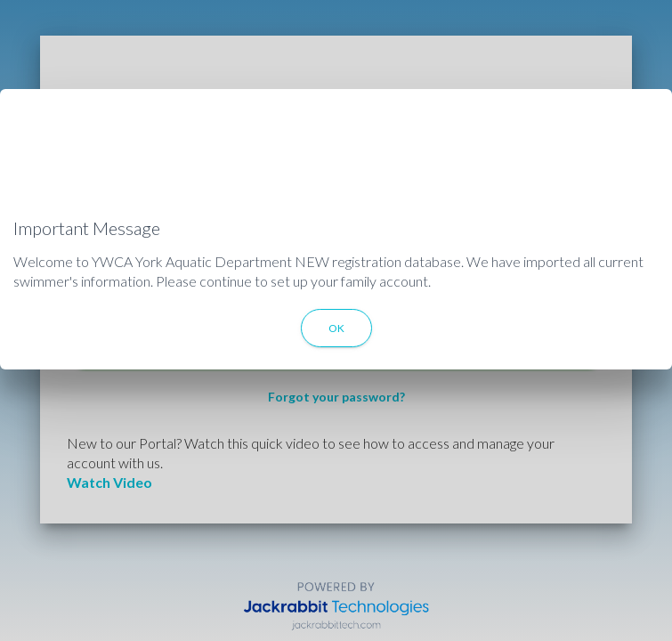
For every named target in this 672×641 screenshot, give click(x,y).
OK (336, 328)
